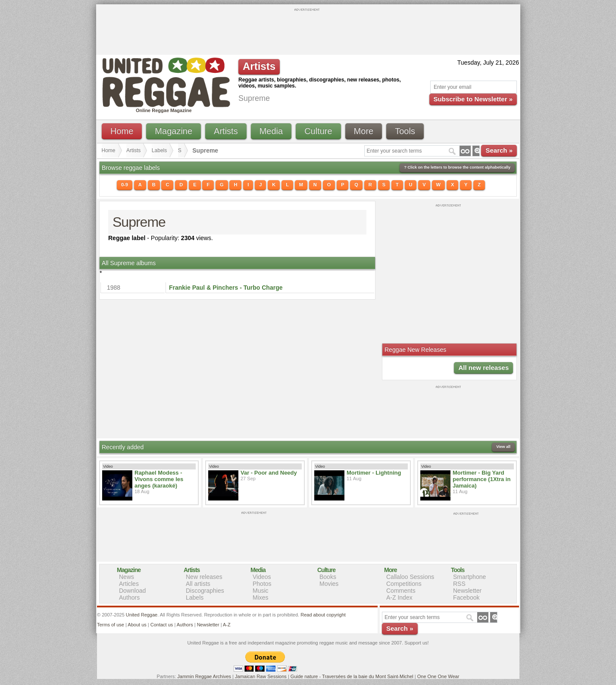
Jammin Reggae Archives (204, 676)
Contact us (162, 625)
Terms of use (111, 625)
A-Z (227, 625)
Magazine (174, 131)
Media (271, 131)
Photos (262, 584)
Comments (401, 591)
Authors (129, 597)
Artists (226, 131)
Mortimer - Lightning (374, 473)
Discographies (205, 591)
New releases (204, 577)
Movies (329, 584)
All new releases (483, 368)
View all (503, 447)
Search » (499, 150)
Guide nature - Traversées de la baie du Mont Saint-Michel (352, 676)
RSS (459, 584)
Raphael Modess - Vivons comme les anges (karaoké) (159, 479)
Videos (262, 577)
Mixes (261, 597)
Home (122, 131)
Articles (129, 584)
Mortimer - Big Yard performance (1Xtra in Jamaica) (482, 479)
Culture (318, 131)
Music (261, 591)
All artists (198, 584)
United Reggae (142, 615)
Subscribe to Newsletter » (473, 99)
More (364, 131)
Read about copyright (323, 615)
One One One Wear (438, 676)
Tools (405, 131)
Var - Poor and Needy (269, 473)
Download (132, 591)
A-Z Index (399, 597)
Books (328, 577)
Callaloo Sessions (410, 577)
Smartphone (469, 577)
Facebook (466, 597)
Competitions (404, 584)
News (127, 577)
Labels (159, 150)
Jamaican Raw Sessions (261, 676)
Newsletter (467, 591)
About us (137, 625)
